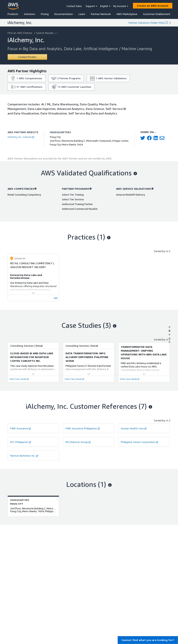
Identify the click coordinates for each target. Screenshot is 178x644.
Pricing (45, 14)
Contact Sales (74, 6)
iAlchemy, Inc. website (21, 137)
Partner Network (101, 14)
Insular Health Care (134, 428)
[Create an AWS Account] (153, 6)
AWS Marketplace (127, 14)
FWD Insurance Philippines (83, 428)
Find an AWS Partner (20, 33)
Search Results (45, 33)
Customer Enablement (157, 14)
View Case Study (19, 379)
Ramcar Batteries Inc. (24, 456)
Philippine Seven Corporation (139, 442)
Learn (82, 14)
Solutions (30, 14)
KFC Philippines (21, 442)
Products (13, 14)
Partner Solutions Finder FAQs (148, 23)
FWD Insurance (21, 428)
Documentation (64, 14)
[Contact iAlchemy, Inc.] (27, 57)
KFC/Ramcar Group (78, 442)
